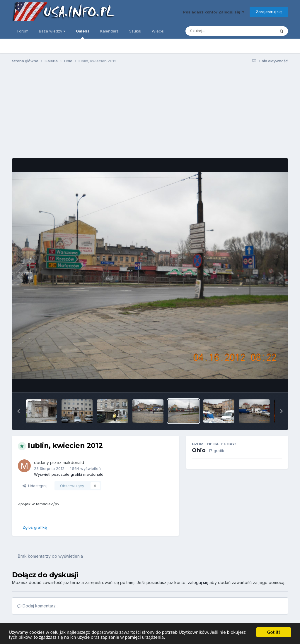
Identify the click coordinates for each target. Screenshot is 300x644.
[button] (18, 411)
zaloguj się (198, 582)
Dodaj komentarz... (38, 606)
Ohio (199, 450)
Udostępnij (35, 486)
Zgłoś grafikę (35, 527)
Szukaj (135, 31)
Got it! (274, 632)
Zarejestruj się (269, 12)
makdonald (73, 462)
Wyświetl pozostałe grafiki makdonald (69, 474)
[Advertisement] (150, 114)
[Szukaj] (216, 31)
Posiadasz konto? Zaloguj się (214, 12)
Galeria (83, 34)
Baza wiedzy (52, 31)
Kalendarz (109, 31)
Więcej (158, 31)
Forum (23, 31)
